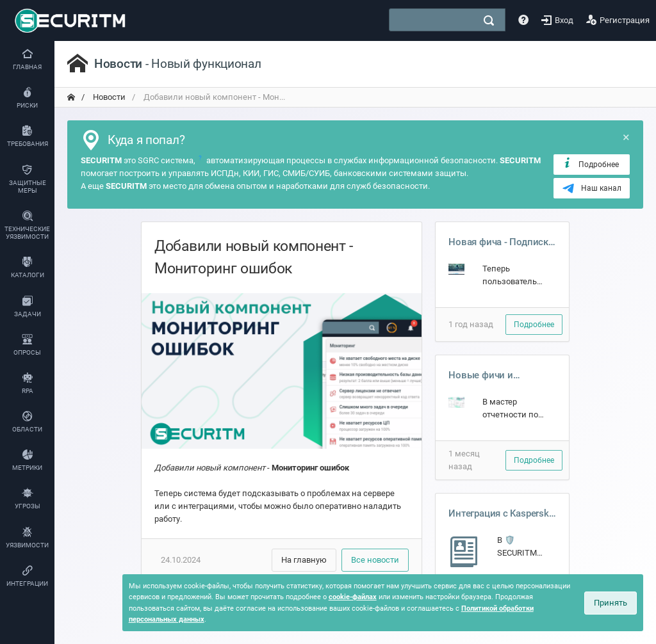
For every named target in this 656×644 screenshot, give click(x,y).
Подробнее (590, 164)
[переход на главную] (71, 97)
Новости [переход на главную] (108, 97)
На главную (304, 560)
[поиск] (489, 20)
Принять (611, 603)
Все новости (375, 560)
